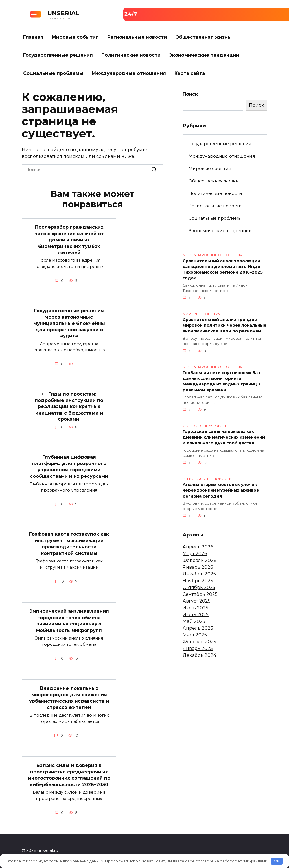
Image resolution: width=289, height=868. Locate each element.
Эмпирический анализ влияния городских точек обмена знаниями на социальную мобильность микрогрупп (69, 621)
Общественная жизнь (203, 37)
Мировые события (75, 37)
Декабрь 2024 (199, 655)
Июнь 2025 (196, 615)
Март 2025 (195, 635)
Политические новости (131, 55)
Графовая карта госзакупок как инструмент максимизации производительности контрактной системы (69, 544)
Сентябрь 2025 (200, 594)
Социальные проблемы (53, 73)
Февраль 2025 (199, 642)
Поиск (190, 94)
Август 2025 (197, 601)
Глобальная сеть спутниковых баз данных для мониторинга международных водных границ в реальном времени (222, 381)
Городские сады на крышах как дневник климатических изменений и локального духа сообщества (224, 437)
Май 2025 (194, 621)
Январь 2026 (198, 567)
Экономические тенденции (204, 55)
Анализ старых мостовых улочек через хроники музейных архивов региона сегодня (221, 490)
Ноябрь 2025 (198, 581)
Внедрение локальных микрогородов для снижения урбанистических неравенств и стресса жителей (69, 698)
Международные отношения (129, 73)
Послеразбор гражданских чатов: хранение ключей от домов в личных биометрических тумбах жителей (69, 240)
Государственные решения (58, 55)
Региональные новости (137, 37)
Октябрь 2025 (199, 587)
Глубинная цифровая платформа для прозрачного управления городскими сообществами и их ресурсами (69, 466)
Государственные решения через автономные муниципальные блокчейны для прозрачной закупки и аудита (69, 323)
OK (277, 861)
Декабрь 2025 (199, 574)
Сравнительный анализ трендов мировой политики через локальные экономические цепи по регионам (225, 326)
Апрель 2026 (198, 547)
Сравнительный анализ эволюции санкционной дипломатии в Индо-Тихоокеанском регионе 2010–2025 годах (223, 269)
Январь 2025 (198, 648)
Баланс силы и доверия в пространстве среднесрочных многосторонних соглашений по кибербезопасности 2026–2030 (69, 775)
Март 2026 (195, 554)
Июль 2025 (195, 608)
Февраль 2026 (199, 560)
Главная (33, 37)
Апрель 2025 (198, 628)
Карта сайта (190, 73)
